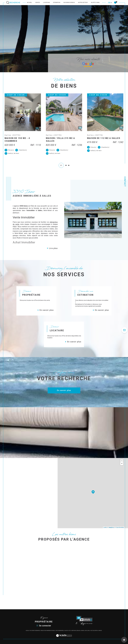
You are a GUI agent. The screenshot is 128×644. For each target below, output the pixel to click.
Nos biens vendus (69, 2)
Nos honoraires (60, 631)
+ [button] (122, 461)
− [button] (122, 464)
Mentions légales (76, 631)
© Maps (111, 527)
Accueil (29, 2)
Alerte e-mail (95, 2)
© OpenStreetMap (119, 527)
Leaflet (105, 527)
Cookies (100, 631)
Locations (46, 2)
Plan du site (67, 631)
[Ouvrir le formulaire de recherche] (14, 3)
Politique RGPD (94, 631)
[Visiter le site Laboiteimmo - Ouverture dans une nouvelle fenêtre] (64, 638)
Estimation (57, 2)
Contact (125, 182)
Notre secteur (83, 2)
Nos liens (87, 631)
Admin (83, 631)
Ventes (38, 2)
